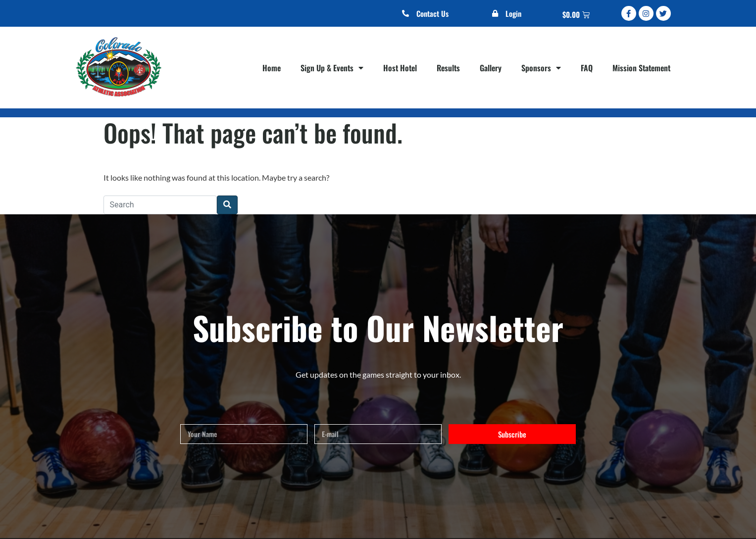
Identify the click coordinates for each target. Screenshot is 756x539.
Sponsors (541, 68)
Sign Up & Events (332, 68)
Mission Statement (641, 68)
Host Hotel (400, 68)
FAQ (587, 68)
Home (272, 68)
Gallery (491, 68)
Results (448, 68)
